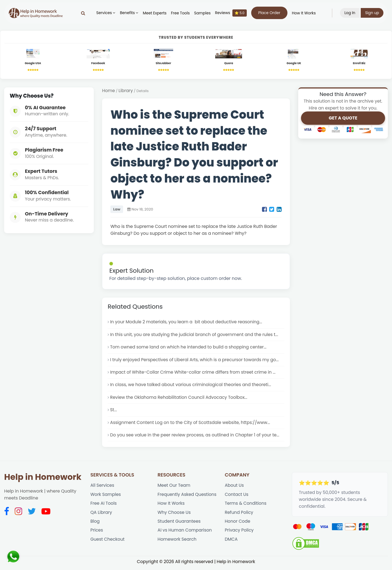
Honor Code (237, 525)
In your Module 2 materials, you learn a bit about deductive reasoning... (187, 323)
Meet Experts (155, 13)
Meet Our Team (174, 488)
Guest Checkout (108, 543)
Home (109, 91)
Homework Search (177, 543)
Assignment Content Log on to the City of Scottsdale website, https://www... (191, 424)
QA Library (101, 515)
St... (114, 412)
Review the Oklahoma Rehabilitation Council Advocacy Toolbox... (180, 399)
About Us (234, 488)
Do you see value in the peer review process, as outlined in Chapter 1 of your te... (196, 437)
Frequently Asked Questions (187, 497)
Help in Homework (43, 480)
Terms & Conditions (246, 506)
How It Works (303, 13)
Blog (95, 525)
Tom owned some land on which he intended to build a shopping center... (189, 348)
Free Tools (180, 13)
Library (126, 91)
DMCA (231, 543)
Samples (202, 13)
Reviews (231, 13)
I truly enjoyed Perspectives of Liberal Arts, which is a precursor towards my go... (195, 361)
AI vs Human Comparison (185, 534)
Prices (97, 534)
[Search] (83, 13)
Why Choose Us (174, 515)
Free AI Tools (104, 506)
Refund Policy (239, 515)
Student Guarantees (179, 525)
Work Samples (106, 497)
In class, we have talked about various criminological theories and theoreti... (192, 386)
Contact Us (237, 497)
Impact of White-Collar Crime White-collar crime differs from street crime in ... (194, 374)
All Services (102, 488)
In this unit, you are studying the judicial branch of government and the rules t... (195, 335)
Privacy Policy (239, 534)
